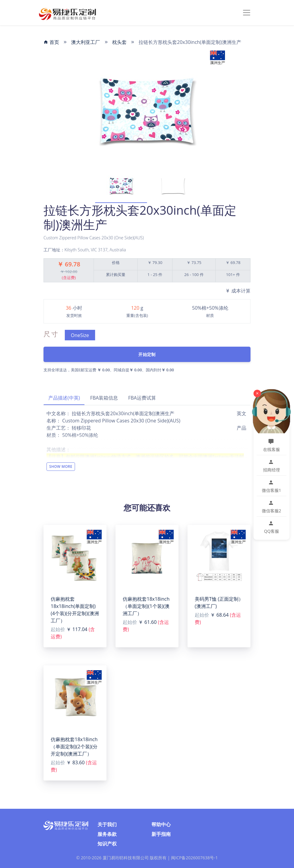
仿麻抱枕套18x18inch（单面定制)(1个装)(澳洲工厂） (146, 606)
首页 (51, 42)
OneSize (80, 335)
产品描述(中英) (64, 398)
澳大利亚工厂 (85, 42)
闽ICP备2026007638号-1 (194, 858)
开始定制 (147, 354)
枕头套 (119, 42)
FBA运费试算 (142, 398)
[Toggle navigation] (247, 13)
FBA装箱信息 (104, 398)
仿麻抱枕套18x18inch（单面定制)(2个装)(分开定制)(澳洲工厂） (74, 747)
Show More (61, 466)
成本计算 (238, 291)
